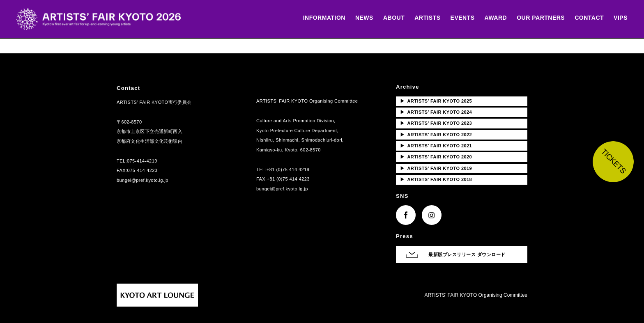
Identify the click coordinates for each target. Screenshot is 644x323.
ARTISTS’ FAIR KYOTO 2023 (436, 123)
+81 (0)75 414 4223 (288, 179)
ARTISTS (427, 18)
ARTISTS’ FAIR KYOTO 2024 (436, 112)
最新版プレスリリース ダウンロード (467, 254)
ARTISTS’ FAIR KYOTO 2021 (436, 146)
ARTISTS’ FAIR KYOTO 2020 (436, 157)
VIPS (621, 18)
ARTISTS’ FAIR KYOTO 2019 (436, 168)
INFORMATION (324, 18)
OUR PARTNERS (541, 18)
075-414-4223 (143, 170)
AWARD (496, 18)
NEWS (364, 18)
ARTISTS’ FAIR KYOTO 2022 (436, 135)
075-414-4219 (142, 161)
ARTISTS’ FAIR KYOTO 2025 (436, 101)
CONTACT (589, 18)
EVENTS (463, 18)
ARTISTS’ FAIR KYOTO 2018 (436, 179)
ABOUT (394, 18)
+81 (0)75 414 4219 (288, 170)
